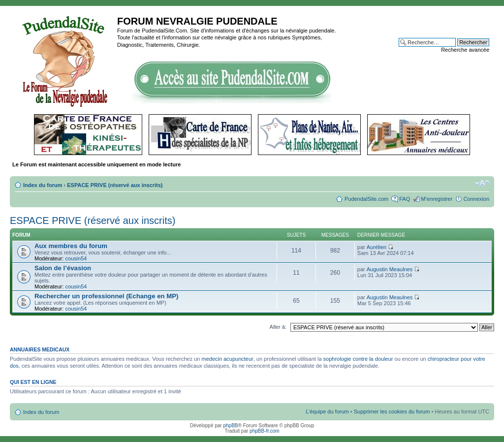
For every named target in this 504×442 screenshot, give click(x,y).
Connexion (476, 199)
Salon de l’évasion (63, 268)
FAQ (405, 199)
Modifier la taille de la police (482, 183)
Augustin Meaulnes (390, 269)
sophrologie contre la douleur (358, 359)
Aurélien (377, 247)
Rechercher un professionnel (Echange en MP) (106, 296)
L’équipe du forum (327, 411)
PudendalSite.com (366, 199)
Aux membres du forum (71, 246)
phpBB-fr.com (265, 431)
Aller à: (278, 327)
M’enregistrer (437, 199)
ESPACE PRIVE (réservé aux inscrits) (115, 185)
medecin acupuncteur (228, 359)
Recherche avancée (465, 50)
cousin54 (76, 258)
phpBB (230, 426)
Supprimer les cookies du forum (392, 411)
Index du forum (43, 185)
